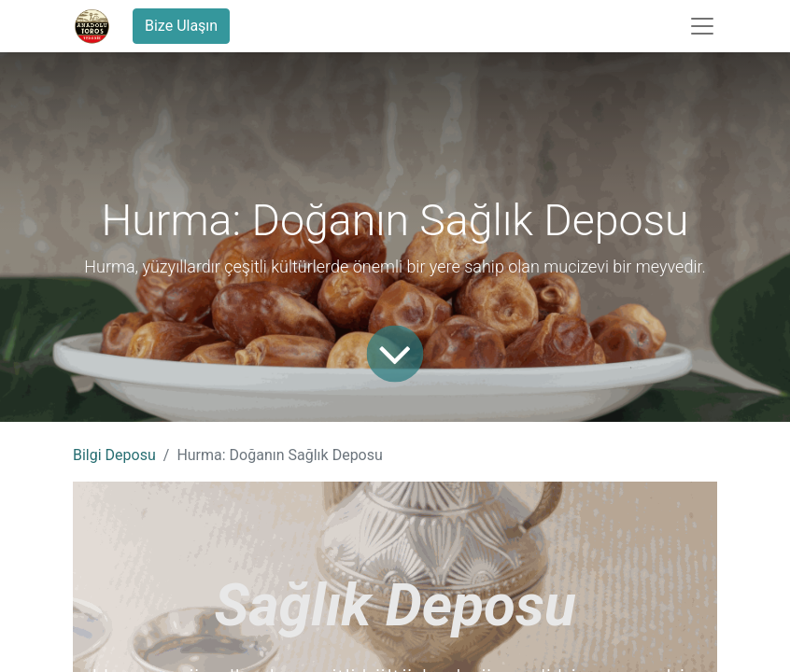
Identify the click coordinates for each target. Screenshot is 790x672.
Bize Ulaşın (181, 26)
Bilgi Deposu (114, 455)
